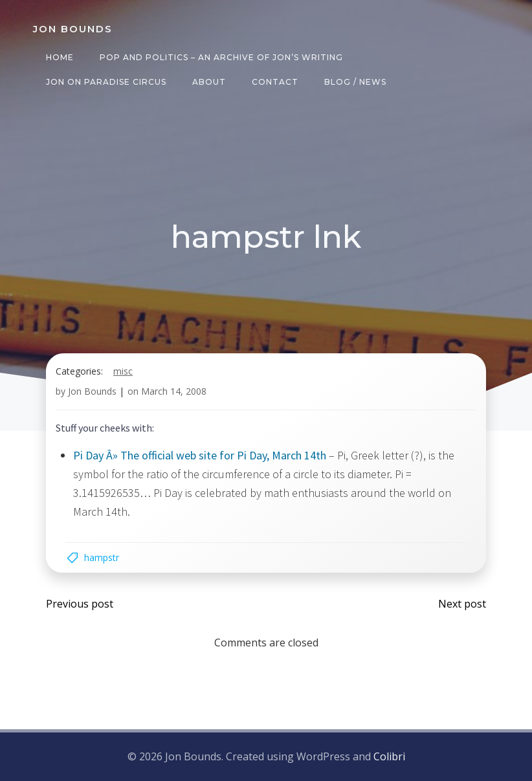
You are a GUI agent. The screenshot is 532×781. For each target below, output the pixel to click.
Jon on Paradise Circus (106, 82)
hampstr (102, 557)
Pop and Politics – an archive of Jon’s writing (221, 57)
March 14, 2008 (174, 391)
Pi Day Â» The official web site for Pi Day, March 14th (200, 455)
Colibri (389, 756)
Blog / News (355, 82)
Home (60, 57)
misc (123, 371)
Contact (275, 82)
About (209, 82)
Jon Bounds (92, 391)
